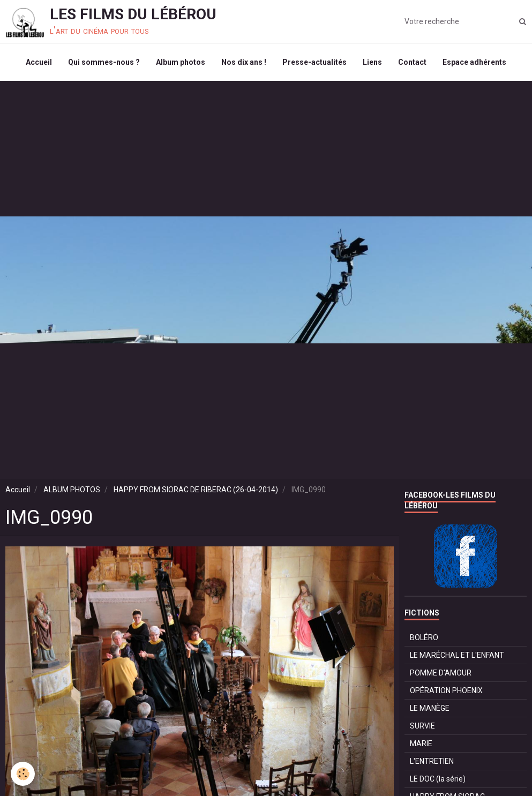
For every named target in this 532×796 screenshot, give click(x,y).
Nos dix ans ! (244, 62)
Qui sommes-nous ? (104, 62)
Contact (412, 62)
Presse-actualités (314, 62)
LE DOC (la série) (438, 779)
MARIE (421, 744)
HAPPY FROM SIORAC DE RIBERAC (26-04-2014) (196, 490)
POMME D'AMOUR (441, 673)
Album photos (181, 62)
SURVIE (422, 726)
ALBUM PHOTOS (72, 490)
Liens (372, 62)
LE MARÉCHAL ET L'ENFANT (457, 655)
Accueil (39, 62)
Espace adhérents (474, 62)
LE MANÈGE (430, 708)
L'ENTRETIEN (432, 761)
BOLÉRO (424, 637)
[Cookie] (23, 774)
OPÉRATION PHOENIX (446, 690)
